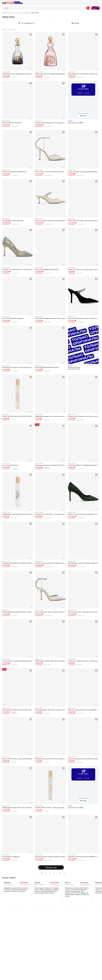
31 (60, 873)
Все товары (16, 13)
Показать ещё (51, 867)
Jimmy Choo (6, 72)
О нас (96, 8)
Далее (65, 873)
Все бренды (26, 13)
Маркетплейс (7, 13)
